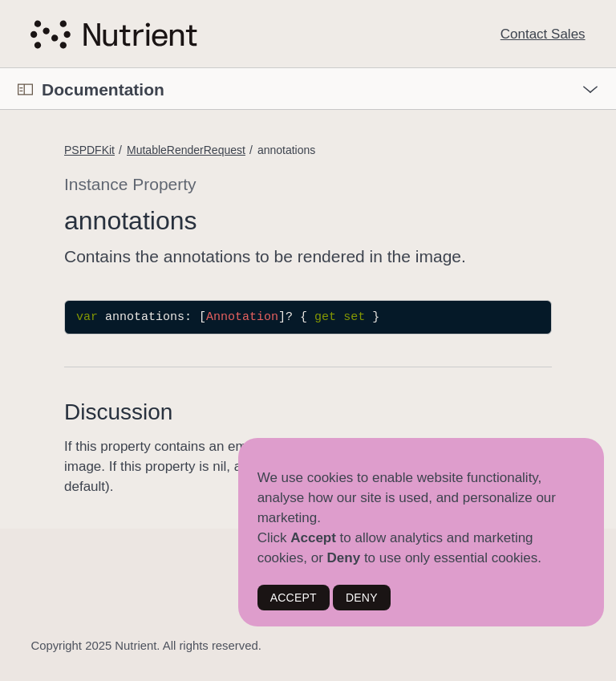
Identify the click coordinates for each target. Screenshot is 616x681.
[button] (0, 69)
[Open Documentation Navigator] (25, 89)
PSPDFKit (89, 150)
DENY (362, 598)
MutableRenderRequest (186, 150)
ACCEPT (294, 598)
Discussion (118, 412)
